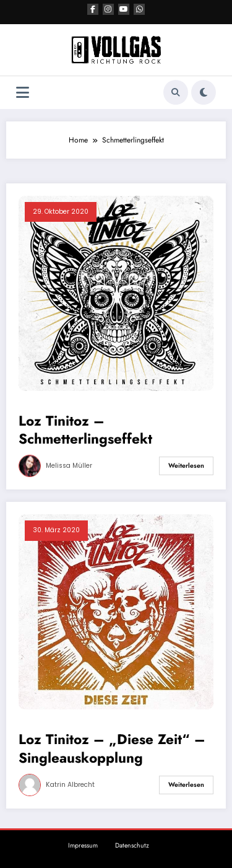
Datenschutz (132, 845)
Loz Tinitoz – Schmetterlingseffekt (85, 430)
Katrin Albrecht (70, 785)
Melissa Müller (69, 466)
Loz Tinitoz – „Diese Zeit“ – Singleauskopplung (112, 749)
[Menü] (23, 93)
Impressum (83, 845)
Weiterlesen (186, 466)
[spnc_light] (204, 92)
